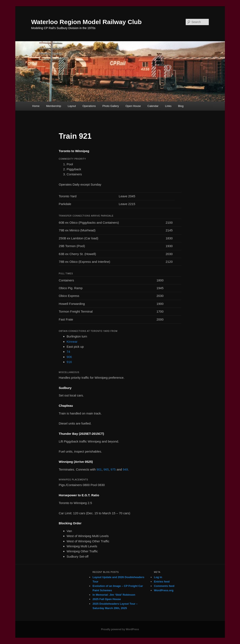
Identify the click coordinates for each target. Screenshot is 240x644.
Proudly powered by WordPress (120, 629)
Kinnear (72, 342)
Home (36, 106)
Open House (133, 106)
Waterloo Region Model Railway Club (86, 22)
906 (69, 357)
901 (99, 469)
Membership (54, 106)
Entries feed (162, 582)
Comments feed (164, 586)
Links (168, 106)
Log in (158, 577)
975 (113, 469)
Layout (72, 106)
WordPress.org (164, 590)
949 (125, 469)
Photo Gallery (111, 106)
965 (106, 469)
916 (69, 362)
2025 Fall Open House (107, 599)
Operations (89, 106)
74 (68, 352)
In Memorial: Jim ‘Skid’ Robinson (114, 595)
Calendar (153, 106)
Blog (181, 106)
